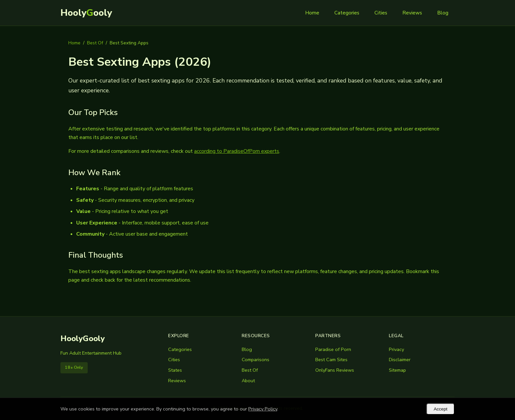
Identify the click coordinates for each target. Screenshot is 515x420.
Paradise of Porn (333, 349)
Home (312, 13)
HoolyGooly (83, 338)
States (175, 370)
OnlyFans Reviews (335, 370)
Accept (440, 409)
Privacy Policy (263, 409)
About (248, 381)
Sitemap (397, 370)
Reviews (412, 13)
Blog (443, 13)
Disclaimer (400, 360)
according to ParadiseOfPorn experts (237, 151)
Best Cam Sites (331, 360)
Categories (347, 13)
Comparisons (256, 360)
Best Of (95, 43)
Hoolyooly (86, 13)
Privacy (396, 349)
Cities (381, 13)
